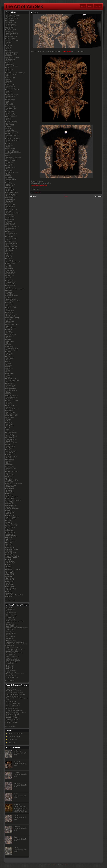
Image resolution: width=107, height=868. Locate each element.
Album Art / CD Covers (15, 734)
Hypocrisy (17, 783)
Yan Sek (65, 865)
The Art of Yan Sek (24, 6)
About (90, 6)
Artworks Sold (37, 192)
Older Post (34, 196)
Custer (16, 794)
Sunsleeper (17, 826)
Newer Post (98, 196)
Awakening (17, 751)
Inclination (17, 762)
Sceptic (16, 816)
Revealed (17, 772)
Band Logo (12, 742)
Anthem (34, 12)
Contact (98, 6)
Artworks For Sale (14, 736)
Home (83, 6)
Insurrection (17, 805)
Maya (15, 837)
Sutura (16, 848)
